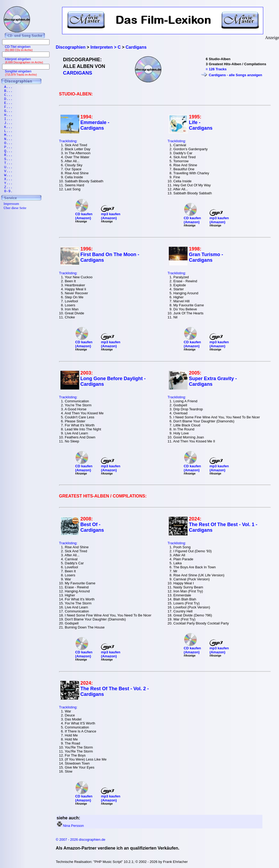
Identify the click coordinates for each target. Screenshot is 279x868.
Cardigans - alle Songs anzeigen (236, 75)
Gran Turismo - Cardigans (206, 257)
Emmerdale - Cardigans (95, 125)
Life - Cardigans (201, 125)
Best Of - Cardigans (92, 527)
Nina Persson (73, 826)
